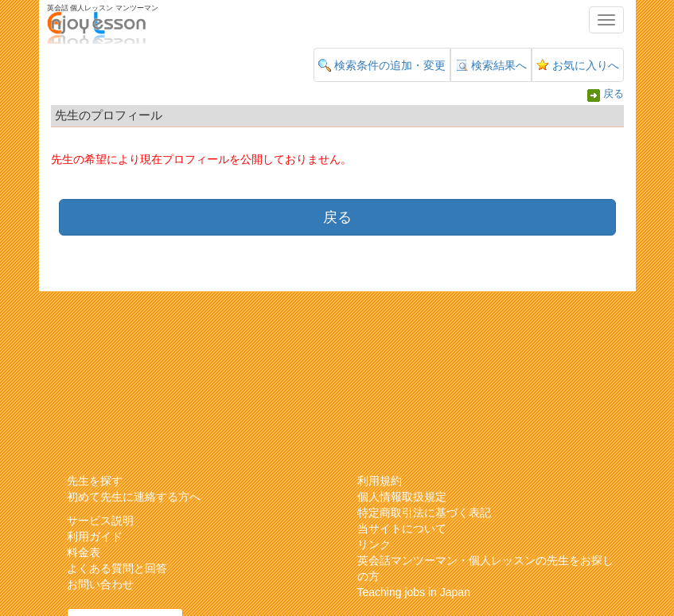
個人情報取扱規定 (402, 497)
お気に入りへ (586, 65)
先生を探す (95, 481)
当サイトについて (402, 528)
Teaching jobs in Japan (414, 592)
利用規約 (380, 481)
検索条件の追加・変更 (390, 65)
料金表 (84, 552)
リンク (374, 544)
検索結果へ (499, 65)
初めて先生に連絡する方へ (134, 497)
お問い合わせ (100, 584)
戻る (614, 95)
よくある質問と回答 (117, 568)
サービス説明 (100, 520)
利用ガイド (95, 536)
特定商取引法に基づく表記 (424, 513)
